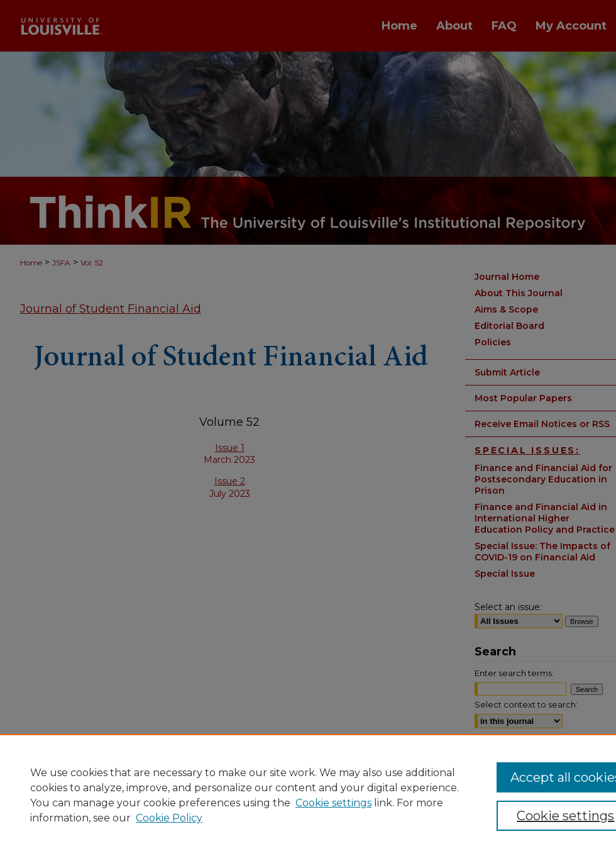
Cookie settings (333, 803)
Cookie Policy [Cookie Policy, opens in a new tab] (169, 818)
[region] (308, 795)
